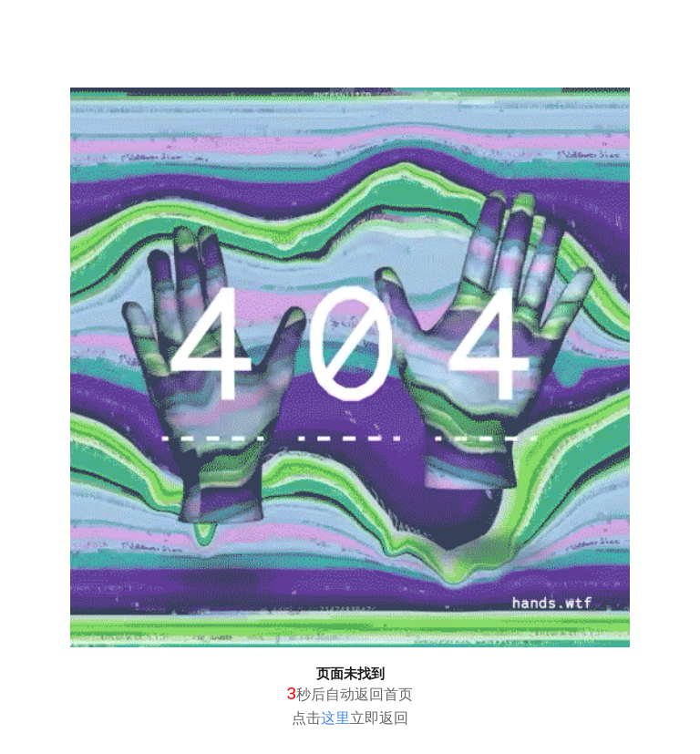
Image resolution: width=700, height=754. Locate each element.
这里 (335, 718)
